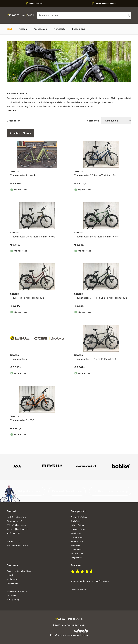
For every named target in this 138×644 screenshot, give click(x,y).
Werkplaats (59, 29)
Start (9, 29)
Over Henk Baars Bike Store (19, 571)
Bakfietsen (76, 546)
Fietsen (23, 29)
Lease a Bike (79, 29)
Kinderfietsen (77, 554)
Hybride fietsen (78, 525)
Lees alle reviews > (79, 589)
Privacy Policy (13, 600)
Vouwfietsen (76, 550)
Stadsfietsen (76, 521)
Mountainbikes (77, 541)
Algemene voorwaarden (17, 591)
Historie (10, 575)
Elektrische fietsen (79, 517)
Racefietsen (76, 533)
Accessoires (40, 29)
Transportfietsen (78, 529)
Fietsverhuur (12, 583)
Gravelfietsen (77, 537)
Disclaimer (11, 596)
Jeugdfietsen (76, 558)
